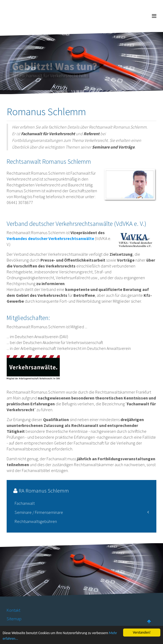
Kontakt (13, 610)
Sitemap (14, 619)
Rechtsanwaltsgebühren (36, 521)
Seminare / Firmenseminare (39, 512)
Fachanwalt (25, 503)
